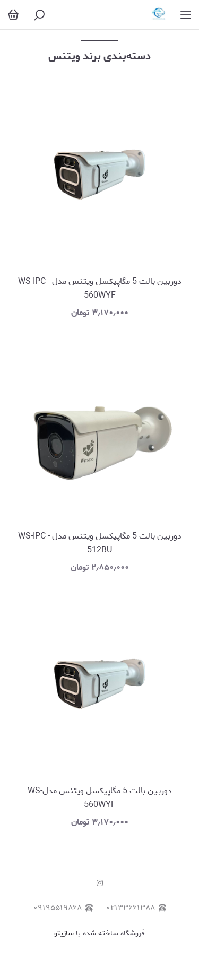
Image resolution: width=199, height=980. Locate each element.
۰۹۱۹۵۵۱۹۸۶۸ (63, 908)
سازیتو (64, 934)
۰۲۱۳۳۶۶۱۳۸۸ (136, 908)
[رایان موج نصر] (159, 15)
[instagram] (100, 884)
